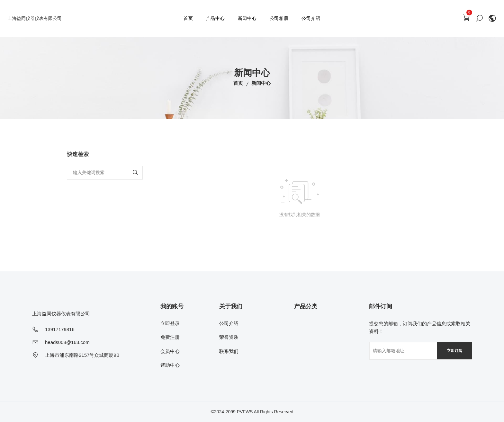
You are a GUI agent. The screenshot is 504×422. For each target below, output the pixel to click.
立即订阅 (455, 351)
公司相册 (279, 18)
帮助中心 (170, 365)
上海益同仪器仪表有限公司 (35, 18)
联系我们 (229, 351)
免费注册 (170, 337)
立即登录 (170, 323)
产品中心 (216, 18)
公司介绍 (311, 18)
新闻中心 (247, 18)
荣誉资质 (229, 337)
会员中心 (170, 351)
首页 (188, 18)
